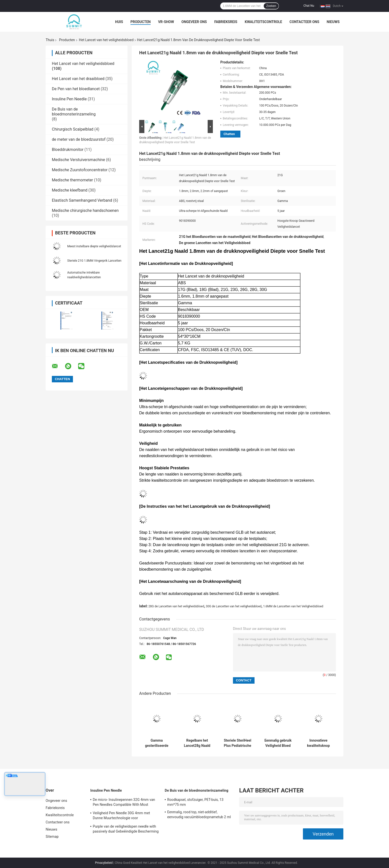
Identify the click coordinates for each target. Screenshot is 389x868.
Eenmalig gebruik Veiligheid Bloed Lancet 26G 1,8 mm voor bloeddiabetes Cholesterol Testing (278, 743)
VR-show (166, 22)
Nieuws (333, 22)
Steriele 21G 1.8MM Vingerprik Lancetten (94, 261)
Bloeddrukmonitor (68, 150)
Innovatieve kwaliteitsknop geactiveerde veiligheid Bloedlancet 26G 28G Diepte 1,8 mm (318, 743)
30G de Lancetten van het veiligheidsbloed (234, 606)
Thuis (50, 40)
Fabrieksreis (226, 22)
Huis (119, 22)
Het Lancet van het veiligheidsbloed (106, 40)
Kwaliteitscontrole (263, 22)
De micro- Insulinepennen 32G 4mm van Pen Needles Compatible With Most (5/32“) (124, 803)
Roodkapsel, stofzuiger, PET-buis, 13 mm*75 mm (195, 802)
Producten (141, 22)
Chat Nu (309, 6)
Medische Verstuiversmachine (78, 160)
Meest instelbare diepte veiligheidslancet (94, 246)
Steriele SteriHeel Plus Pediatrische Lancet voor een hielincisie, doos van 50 (238, 743)
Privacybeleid (104, 863)
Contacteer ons (304, 22)
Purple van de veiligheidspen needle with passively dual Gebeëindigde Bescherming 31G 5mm (126, 830)
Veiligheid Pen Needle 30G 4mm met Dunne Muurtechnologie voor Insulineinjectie (121, 816)
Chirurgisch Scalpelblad (73, 129)
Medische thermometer (72, 180)
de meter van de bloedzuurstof (79, 139)
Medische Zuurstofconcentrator (80, 170)
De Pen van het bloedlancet (76, 89)
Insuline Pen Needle (69, 99)
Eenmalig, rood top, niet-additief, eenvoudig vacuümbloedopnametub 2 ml (199, 814)
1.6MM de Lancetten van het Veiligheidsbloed (293, 606)
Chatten (229, 134)
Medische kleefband (70, 190)
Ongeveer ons (194, 22)
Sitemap (52, 837)
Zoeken (271, 6)
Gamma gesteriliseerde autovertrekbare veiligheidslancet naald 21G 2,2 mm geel (157, 743)
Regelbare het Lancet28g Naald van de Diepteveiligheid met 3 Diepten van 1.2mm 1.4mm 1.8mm (197, 743)
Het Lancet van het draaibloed (78, 79)
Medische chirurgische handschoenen (85, 210)
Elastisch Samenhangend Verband (82, 200)
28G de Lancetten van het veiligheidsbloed (176, 606)
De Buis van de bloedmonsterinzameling (74, 112)
